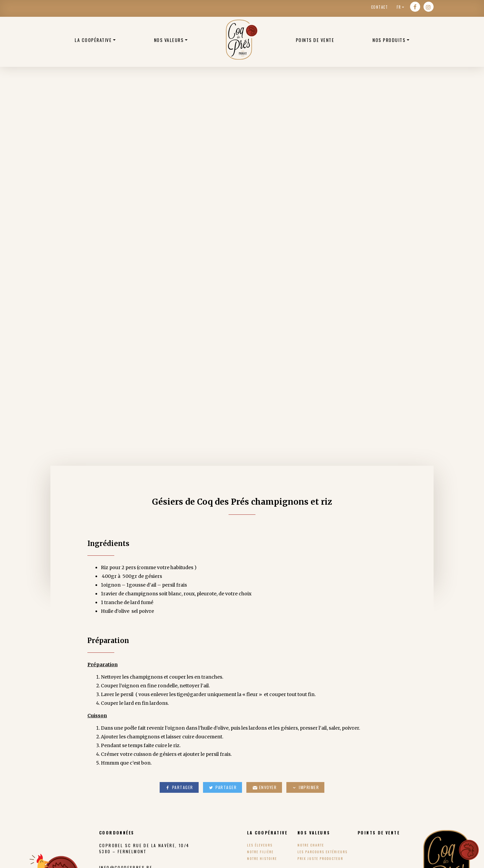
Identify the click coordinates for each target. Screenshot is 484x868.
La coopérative (93, 40)
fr (399, 7)
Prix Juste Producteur (320, 858)
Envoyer (264, 787)
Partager (179, 787)
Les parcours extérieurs (322, 852)
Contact (380, 7)
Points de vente (315, 40)
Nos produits (389, 40)
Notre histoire (262, 858)
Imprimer (305, 787)
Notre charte (311, 845)
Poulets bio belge (242, 40)
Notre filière (260, 852)
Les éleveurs (260, 845)
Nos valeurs (169, 40)
